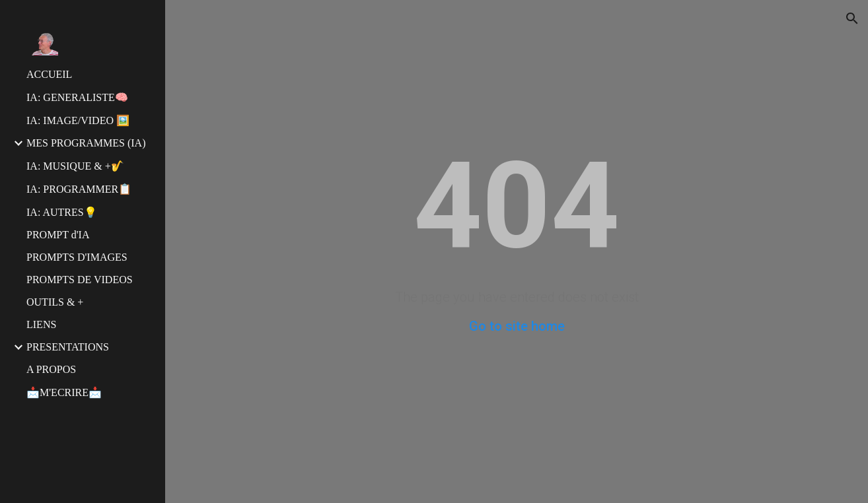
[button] (852, 18)
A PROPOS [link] (51, 369)
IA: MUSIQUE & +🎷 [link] (75, 166)
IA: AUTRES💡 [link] (62, 212)
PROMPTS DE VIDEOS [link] (80, 280)
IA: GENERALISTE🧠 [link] (77, 97)
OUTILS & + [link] (55, 302)
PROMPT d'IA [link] (58, 235)
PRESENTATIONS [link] (68, 347)
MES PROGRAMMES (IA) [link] (86, 143)
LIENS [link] (41, 324)
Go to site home (517, 326)
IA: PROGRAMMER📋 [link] (79, 189)
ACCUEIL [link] (49, 74)
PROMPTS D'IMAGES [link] (77, 257)
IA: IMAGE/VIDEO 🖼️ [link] (78, 120)
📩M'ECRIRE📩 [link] (64, 392)
